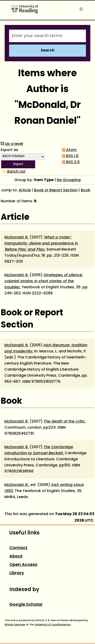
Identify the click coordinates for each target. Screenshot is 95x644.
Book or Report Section (56, 190)
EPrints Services (15, 625)
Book (86, 190)
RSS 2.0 (70, 162)
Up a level (12, 144)
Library (17, 573)
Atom (68, 150)
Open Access (23, 565)
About (16, 556)
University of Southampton (53, 625)
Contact (18, 548)
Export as (9, 150)
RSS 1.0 (69, 156)
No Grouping (69, 180)
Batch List (13, 172)
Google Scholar (26, 605)
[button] (18, 164)
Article (25, 190)
